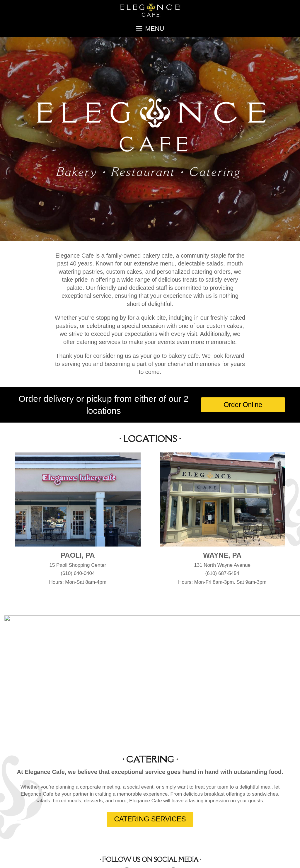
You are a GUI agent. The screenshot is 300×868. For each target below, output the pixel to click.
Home (139, 858)
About (157, 858)
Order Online (272, 858)
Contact (245, 858)
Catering (203, 858)
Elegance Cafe (51, 858)
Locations (179, 858)
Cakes (224, 858)
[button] (150, 29)
